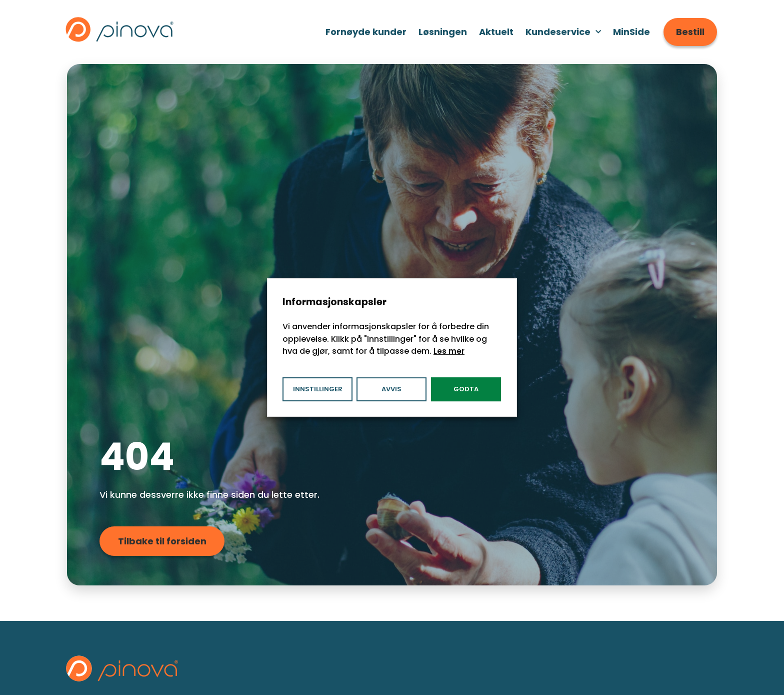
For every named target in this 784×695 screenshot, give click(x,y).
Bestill (690, 32)
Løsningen (443, 32)
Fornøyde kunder (366, 32)
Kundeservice (563, 32)
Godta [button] (466, 389)
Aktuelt (496, 32)
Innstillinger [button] (318, 389)
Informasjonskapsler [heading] (334, 302)
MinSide (631, 32)
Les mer (449, 351)
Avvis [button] (391, 389)
